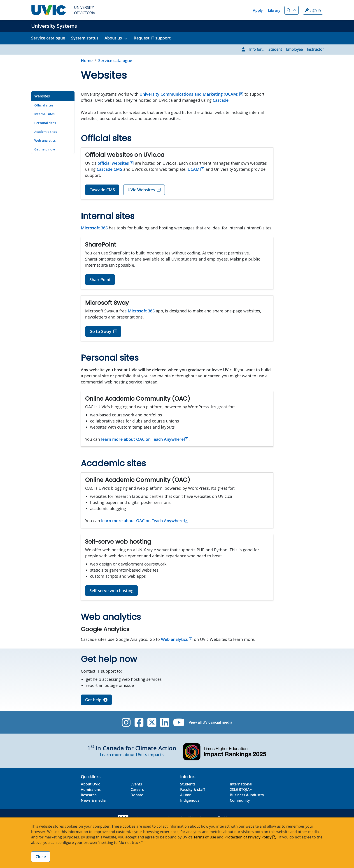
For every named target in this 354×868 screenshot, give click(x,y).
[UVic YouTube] (179, 722)
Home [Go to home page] (87, 60)
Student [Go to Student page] (275, 49)
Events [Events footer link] (136, 784)
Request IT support (152, 38)
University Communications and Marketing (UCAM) (189, 94)
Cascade (221, 100)
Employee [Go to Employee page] (294, 49)
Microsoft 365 (94, 228)
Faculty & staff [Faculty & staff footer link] (193, 790)
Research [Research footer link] (89, 795)
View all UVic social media (211, 722)
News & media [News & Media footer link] (93, 800)
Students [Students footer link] (188, 784)
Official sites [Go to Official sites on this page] (44, 105)
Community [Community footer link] (240, 800)
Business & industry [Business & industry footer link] (247, 795)
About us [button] (113, 38)
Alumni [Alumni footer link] (186, 795)
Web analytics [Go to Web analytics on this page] (45, 140)
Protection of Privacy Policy (248, 837)
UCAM (194, 169)
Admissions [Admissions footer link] (91, 790)
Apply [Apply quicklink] (258, 10)
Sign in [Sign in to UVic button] (313, 10)
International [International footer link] (241, 784)
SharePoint (100, 279)
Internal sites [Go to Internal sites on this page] (44, 114)
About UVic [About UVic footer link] (90, 784)
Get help (96, 700)
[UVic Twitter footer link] (152, 722)
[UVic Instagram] (126, 722)
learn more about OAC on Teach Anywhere (142, 439)
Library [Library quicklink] (274, 10)
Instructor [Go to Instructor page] (315, 49)
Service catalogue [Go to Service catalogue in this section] (115, 60)
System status (85, 38)
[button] (292, 10)
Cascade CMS (109, 169)
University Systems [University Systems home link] (54, 26)
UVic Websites (141, 190)
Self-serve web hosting (111, 591)
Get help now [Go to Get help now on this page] (45, 149)
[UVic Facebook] (139, 722)
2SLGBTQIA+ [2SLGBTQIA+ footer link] (241, 790)
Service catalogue (48, 38)
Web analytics (174, 639)
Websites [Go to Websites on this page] (42, 96)
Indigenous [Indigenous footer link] (190, 800)
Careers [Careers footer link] (137, 790)
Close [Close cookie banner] (41, 856)
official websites (113, 163)
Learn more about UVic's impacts (132, 755)
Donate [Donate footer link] (137, 795)
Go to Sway (100, 331)
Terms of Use (205, 837)
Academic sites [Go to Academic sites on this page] (46, 132)
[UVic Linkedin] (165, 722)
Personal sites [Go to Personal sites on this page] (45, 123)
